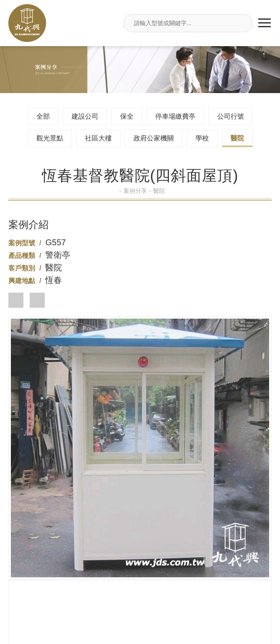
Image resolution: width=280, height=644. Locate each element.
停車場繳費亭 (175, 116)
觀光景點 (50, 138)
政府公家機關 (154, 138)
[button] (16, 300)
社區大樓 (98, 138)
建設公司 (85, 116)
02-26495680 (140, 522)
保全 (127, 116)
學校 (202, 138)
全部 (43, 116)
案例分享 (138, 191)
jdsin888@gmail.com (140, 590)
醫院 (237, 138)
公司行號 (231, 116)
